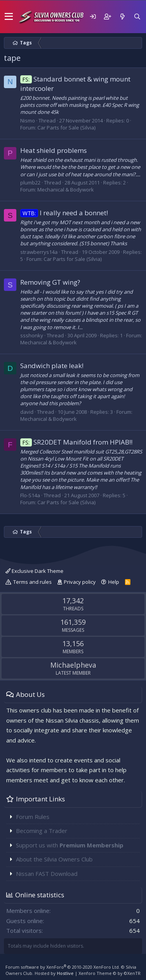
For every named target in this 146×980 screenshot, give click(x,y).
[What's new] (122, 17)
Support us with (70, 845)
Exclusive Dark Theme (34, 571)
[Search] (137, 17)
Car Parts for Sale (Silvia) (66, 128)
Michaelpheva (73, 665)
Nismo (28, 121)
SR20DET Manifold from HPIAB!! (76, 442)
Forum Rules (33, 817)
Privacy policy (80, 582)
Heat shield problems (54, 150)
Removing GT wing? (50, 282)
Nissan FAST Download (47, 874)
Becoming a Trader (42, 831)
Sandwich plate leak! (52, 366)
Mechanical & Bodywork (66, 190)
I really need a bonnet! (64, 213)
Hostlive (65, 973)
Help (114, 582)
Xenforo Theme (110, 973)
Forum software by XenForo (63, 967)
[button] (9, 17)
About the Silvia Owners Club (54, 859)
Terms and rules (33, 582)
